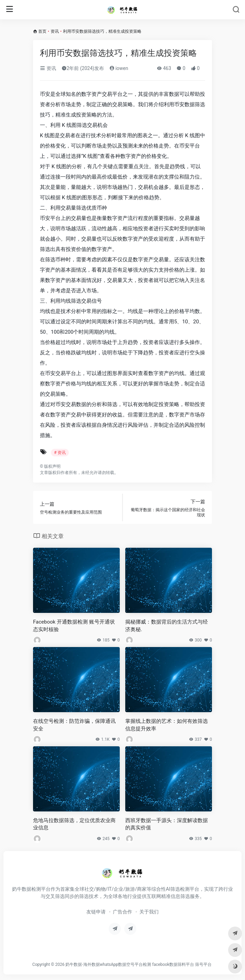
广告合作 (122, 912)
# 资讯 (60, 453)
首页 (42, 31)
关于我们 (149, 912)
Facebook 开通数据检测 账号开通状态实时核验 (74, 625)
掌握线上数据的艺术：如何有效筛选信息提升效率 (167, 725)
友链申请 (96, 912)
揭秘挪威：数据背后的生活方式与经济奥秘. (167, 625)
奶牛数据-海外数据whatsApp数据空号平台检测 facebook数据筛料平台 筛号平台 (139, 964)
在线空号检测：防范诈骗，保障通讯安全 (74, 725)
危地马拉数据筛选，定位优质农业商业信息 (74, 824)
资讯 (55, 31)
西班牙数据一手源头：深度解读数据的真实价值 (167, 824)
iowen (119, 68)
